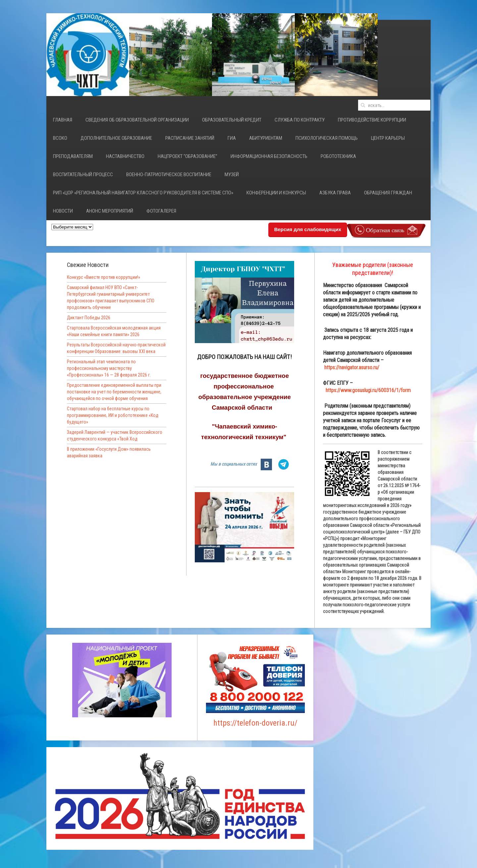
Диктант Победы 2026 (89, 318)
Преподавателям (73, 156)
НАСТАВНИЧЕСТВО (125, 156)
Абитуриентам (266, 138)
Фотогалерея (161, 211)
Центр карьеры (388, 138)
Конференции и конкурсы (276, 193)
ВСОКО (60, 138)
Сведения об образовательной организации (137, 120)
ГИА (232, 138)
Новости (63, 211)
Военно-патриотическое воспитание (169, 175)
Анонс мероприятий (110, 211)
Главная (63, 120)
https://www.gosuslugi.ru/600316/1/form (368, 390)
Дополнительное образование (116, 138)
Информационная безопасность (269, 156)
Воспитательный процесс (83, 175)
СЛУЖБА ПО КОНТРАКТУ (300, 120)
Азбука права (335, 193)
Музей (232, 175)
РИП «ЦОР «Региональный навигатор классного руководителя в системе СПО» (143, 193)
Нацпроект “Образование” (187, 156)
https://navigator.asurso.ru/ (352, 367)
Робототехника (338, 156)
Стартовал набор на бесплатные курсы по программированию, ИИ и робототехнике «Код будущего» (113, 415)
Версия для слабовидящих (308, 229)
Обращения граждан (388, 193)
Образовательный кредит (232, 120)
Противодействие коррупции (372, 120)
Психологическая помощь (327, 138)
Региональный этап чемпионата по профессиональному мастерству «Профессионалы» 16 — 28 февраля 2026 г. (109, 368)
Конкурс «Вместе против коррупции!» (104, 277)
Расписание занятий (190, 138)
